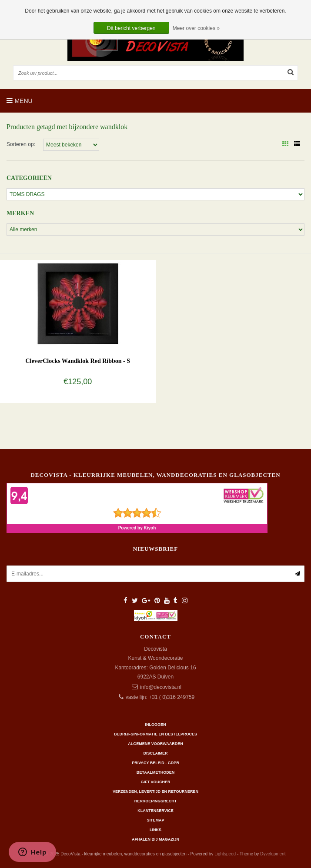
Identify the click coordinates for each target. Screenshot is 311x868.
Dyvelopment (273, 854)
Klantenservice (155, 811)
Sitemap (155, 820)
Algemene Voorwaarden (155, 744)
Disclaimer (156, 753)
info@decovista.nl (161, 687)
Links (155, 830)
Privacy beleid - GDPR (155, 763)
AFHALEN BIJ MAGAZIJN (155, 839)
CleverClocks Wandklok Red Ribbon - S (78, 361)
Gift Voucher (155, 782)
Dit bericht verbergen (131, 28)
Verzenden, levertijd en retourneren (155, 792)
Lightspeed (225, 854)
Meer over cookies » (196, 28)
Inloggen (155, 725)
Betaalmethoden (155, 772)
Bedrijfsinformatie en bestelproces (155, 734)
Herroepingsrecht (156, 801)
